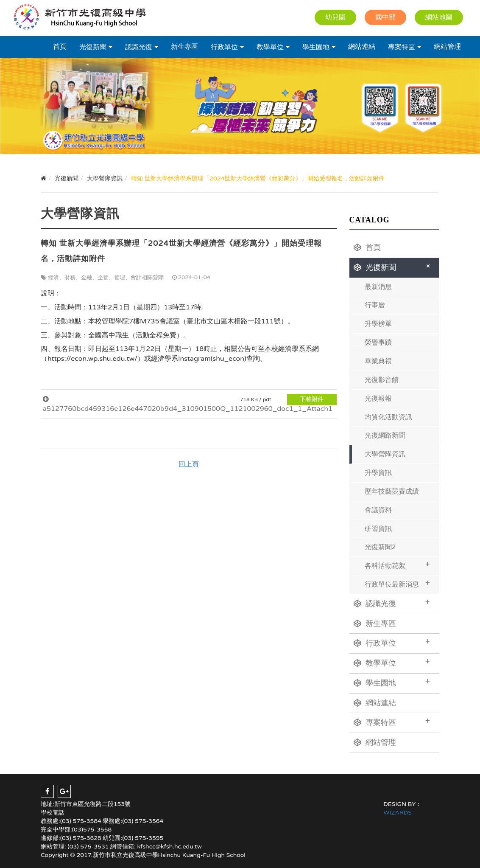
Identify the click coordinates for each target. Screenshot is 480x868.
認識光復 (139, 47)
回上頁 (189, 464)
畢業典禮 (378, 361)
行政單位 (224, 47)
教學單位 (270, 47)
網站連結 (362, 47)
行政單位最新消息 (398, 583)
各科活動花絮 (398, 565)
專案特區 (402, 47)
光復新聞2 (380, 547)
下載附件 (312, 399)
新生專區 (184, 47)
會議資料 (378, 510)
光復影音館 (382, 380)
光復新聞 (93, 47)
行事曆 (375, 305)
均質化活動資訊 (388, 417)
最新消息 (378, 287)
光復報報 (378, 399)
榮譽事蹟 (378, 343)
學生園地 (316, 47)
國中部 (385, 17)
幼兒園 (335, 17)
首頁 (60, 47)
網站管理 (447, 47)
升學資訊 (378, 473)
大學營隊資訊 (385, 454)
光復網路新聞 (385, 435)
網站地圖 (439, 17)
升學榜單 (378, 324)
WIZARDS (398, 813)
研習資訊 (378, 529)
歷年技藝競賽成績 (392, 492)
